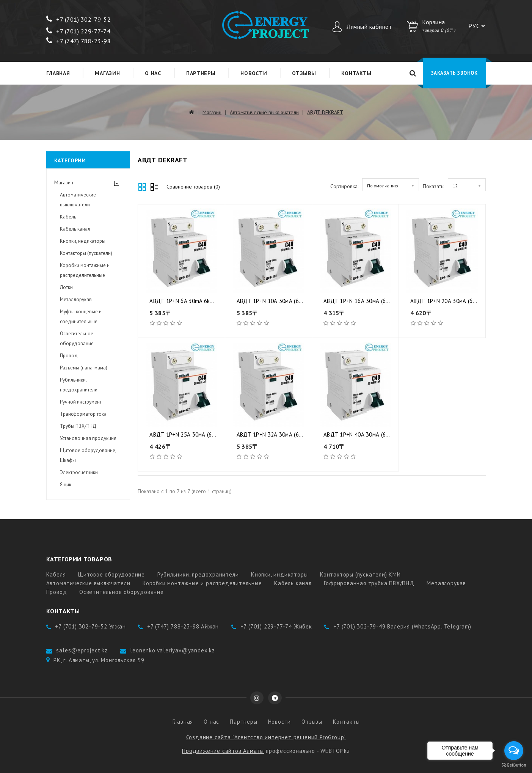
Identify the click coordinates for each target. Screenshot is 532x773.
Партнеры (201, 73)
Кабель (68, 217)
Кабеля (56, 574)
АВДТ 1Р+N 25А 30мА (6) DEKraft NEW (199, 434)
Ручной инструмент (81, 402)
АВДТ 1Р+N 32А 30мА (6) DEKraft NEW (286, 434)
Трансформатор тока (83, 414)
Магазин (107, 73)
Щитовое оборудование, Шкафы (88, 455)
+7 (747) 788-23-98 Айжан (183, 626)
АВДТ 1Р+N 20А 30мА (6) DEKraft (453, 301)
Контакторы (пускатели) (86, 253)
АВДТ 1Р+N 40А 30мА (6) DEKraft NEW (373, 434)
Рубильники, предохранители (79, 385)
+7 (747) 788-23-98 (79, 41)
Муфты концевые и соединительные (81, 317)
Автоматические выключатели (264, 112)
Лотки (66, 287)
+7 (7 (58, 19)
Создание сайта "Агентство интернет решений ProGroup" (266, 737)
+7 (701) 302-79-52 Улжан (90, 626)
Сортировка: (344, 186)
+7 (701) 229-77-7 (77, 31)
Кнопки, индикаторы (83, 241)
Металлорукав (76, 299)
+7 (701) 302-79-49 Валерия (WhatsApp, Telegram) (402, 626)
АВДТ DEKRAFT (325, 112)
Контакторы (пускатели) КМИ (360, 574)
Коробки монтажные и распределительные (85, 270)
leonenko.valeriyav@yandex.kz (172, 650)
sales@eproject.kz (82, 650)
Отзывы (304, 73)
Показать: (433, 186)
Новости (254, 73)
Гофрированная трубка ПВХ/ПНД (369, 583)
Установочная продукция (88, 438)
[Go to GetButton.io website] (514, 765)
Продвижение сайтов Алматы (223, 751)
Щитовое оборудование (111, 574)
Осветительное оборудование (77, 339)
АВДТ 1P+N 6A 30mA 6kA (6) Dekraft (196, 301)
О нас (153, 73)
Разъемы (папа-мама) (84, 368)
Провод (69, 356)
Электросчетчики (79, 472)
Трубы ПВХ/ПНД (78, 426)
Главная (58, 73)
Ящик (66, 485)
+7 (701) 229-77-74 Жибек (276, 626)
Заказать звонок (454, 73)
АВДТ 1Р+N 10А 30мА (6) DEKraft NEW (286, 301)
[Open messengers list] (514, 751)
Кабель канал (75, 229)
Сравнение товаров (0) (193, 187)
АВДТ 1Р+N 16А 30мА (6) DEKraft (366, 301)
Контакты (357, 73)
